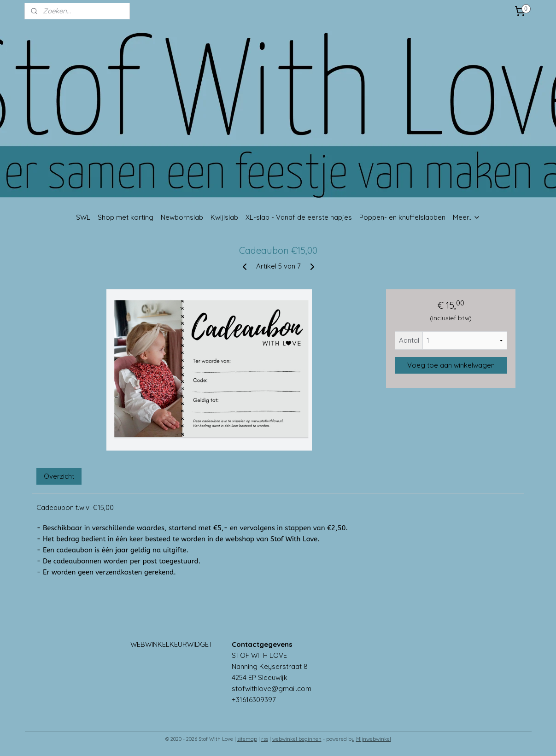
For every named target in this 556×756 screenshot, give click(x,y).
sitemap (247, 739)
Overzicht (59, 476)
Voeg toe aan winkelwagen (451, 365)
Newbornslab (182, 217)
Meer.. (467, 217)
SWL (83, 217)
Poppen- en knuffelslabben (402, 217)
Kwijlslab (224, 217)
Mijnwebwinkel (374, 739)
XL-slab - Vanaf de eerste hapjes (299, 217)
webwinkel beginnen (297, 739)
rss (265, 739)
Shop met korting (126, 217)
